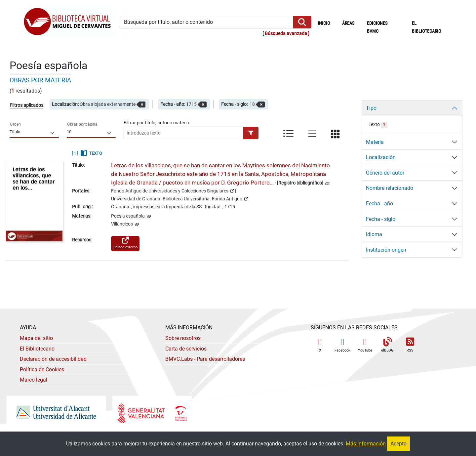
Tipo (371, 108)
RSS (410, 345)
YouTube (365, 345)
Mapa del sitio (36, 338)
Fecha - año (379, 204)
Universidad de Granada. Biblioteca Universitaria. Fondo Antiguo (179, 198)
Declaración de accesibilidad (53, 359)
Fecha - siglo (381, 219)
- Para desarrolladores (205, 359)
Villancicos (122, 224)
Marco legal (34, 380)
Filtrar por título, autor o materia (156, 123)
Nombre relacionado (390, 188)
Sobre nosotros (183, 338)
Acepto (398, 444)
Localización (381, 157)
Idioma (374, 234)
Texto (378, 124)
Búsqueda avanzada (286, 34)
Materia (375, 142)
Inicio (327, 23)
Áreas (348, 23)
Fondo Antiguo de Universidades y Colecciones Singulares (173, 190)
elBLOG (387, 345)
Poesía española (128, 216)
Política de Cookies (42, 370)
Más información (366, 444)
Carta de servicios (186, 349)
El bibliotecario (426, 27)
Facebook (342, 345)
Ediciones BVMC (377, 27)
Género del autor (385, 173)
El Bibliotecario (37, 349)
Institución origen (386, 250)
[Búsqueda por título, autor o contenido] (206, 22)
